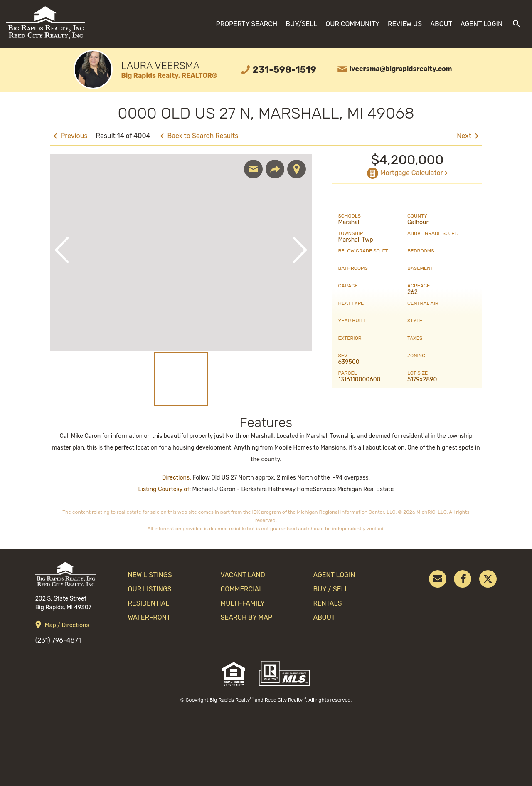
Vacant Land (243, 575)
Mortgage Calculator (412, 173)
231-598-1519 (284, 70)
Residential (149, 603)
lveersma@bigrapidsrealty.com (401, 69)
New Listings (150, 575)
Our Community (352, 24)
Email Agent (253, 169)
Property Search (246, 24)
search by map (247, 617)
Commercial (242, 589)
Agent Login (482, 24)
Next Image (300, 250)
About (441, 24)
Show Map (297, 169)
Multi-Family (243, 603)
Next (464, 136)
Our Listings (150, 589)
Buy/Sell (301, 24)
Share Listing (275, 169)
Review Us (405, 24)
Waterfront (149, 617)
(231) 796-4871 (58, 640)
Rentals (327, 603)
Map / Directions (67, 625)
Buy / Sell (331, 589)
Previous (74, 136)
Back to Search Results (203, 136)
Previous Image (62, 250)
